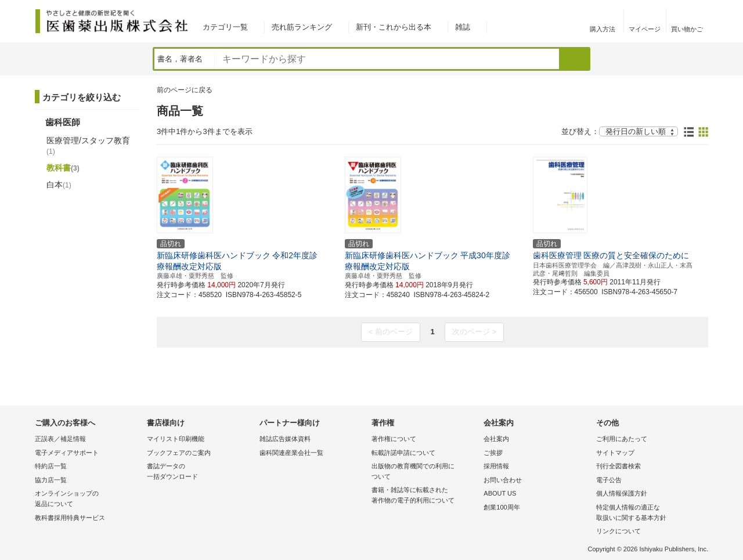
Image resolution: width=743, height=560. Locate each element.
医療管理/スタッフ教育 (88, 146)
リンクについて (618, 531)
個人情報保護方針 (622, 493)
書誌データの (200, 472)
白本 (59, 185)
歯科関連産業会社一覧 (291, 453)
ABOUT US (500, 493)
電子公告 (609, 480)
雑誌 (463, 27)
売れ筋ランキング (302, 27)
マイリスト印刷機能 (176, 439)
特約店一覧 (51, 466)
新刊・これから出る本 (394, 27)
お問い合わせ (503, 480)
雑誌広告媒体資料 (285, 439)
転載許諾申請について (403, 453)
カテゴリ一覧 (225, 27)
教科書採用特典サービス (70, 518)
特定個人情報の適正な (649, 513)
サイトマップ (615, 453)
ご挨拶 (493, 453)
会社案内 (496, 439)
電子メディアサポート (67, 453)
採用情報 (496, 466)
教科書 (63, 168)
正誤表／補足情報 (60, 439)
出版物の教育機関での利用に (425, 472)
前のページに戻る (185, 90)
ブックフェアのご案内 (179, 453)
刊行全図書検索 (618, 466)
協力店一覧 (51, 480)
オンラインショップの (88, 499)
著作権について (394, 439)
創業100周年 (502, 507)
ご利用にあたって (622, 439)
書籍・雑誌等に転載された (425, 496)
